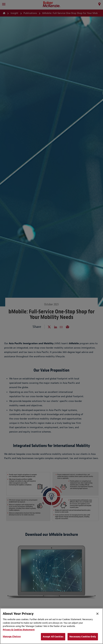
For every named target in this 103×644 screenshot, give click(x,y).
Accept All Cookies (53, 637)
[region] (51, 626)
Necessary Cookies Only (83, 637)
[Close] (97, 614)
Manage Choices (12, 636)
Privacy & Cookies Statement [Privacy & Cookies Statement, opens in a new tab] (19, 630)
